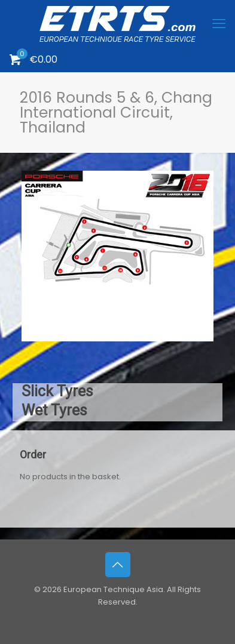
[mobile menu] (219, 24)
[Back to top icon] (118, 565)
